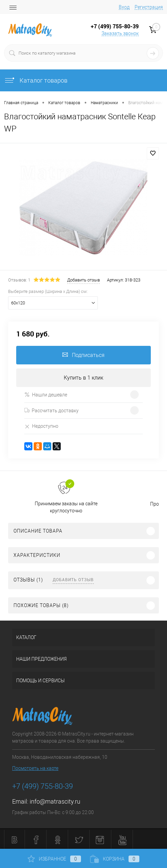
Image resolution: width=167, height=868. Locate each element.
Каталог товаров (36, 80)
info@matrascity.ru (55, 801)
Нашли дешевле (46, 395)
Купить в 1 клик (83, 378)
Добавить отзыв (73, 579)
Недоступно (41, 426)
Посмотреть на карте (35, 768)
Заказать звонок (120, 33)
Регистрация (149, 7)
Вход (124, 7)
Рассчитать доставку (51, 411)
